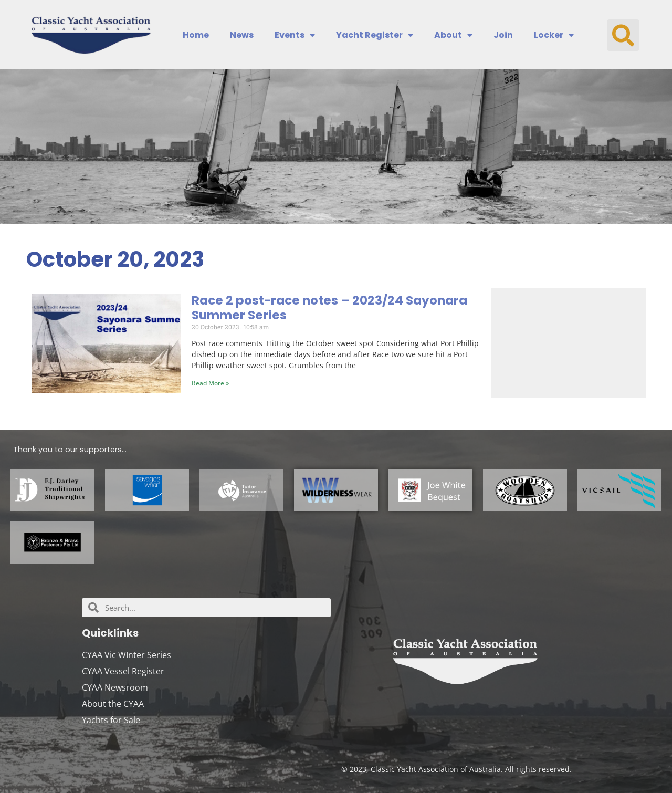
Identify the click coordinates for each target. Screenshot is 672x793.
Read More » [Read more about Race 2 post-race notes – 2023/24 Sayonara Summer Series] (210, 383)
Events (295, 35)
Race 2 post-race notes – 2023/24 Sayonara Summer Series (329, 308)
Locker (554, 35)
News (242, 35)
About (453, 35)
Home (196, 35)
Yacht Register (375, 35)
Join (503, 35)
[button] (623, 35)
